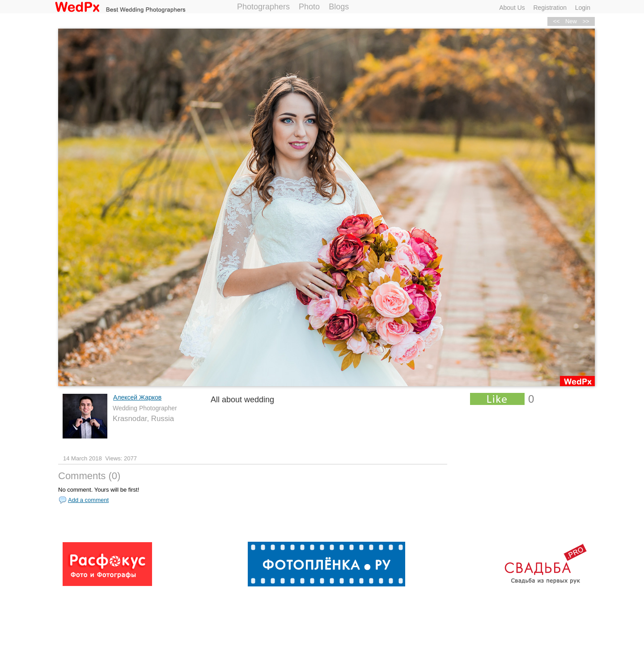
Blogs (339, 7)
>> (586, 21)
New (571, 21)
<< (556, 21)
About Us (512, 8)
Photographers (263, 7)
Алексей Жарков (137, 397)
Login (583, 8)
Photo (309, 7)
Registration (550, 8)
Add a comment (88, 500)
